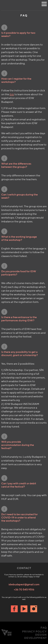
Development (35, 638)
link (12, 94)
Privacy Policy (34, 632)
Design (41, 635)
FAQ (44, 628)
